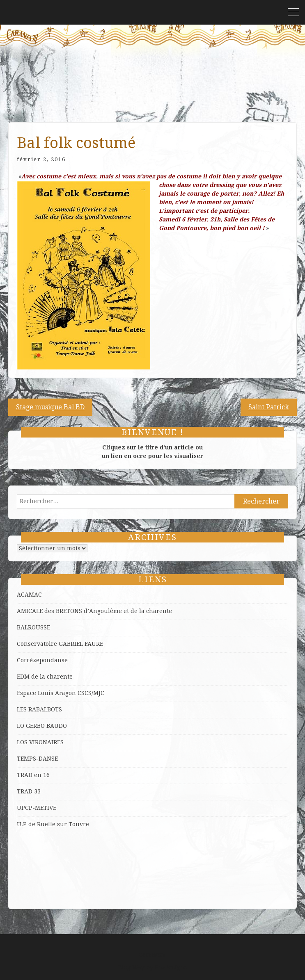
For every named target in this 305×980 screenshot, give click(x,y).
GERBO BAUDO (46, 726)
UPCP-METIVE (37, 808)
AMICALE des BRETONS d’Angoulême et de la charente (94, 611)
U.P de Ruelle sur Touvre (53, 824)
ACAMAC (29, 595)
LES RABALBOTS (39, 709)
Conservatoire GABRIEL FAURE (60, 644)
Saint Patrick (269, 407)
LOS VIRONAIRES (40, 742)
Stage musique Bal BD (50, 407)
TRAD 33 (29, 791)
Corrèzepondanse (42, 660)
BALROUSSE (33, 627)
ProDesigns (171, 967)
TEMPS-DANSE (37, 759)
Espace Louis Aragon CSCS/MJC (61, 693)
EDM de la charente (45, 677)
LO (21, 726)
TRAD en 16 (33, 775)
